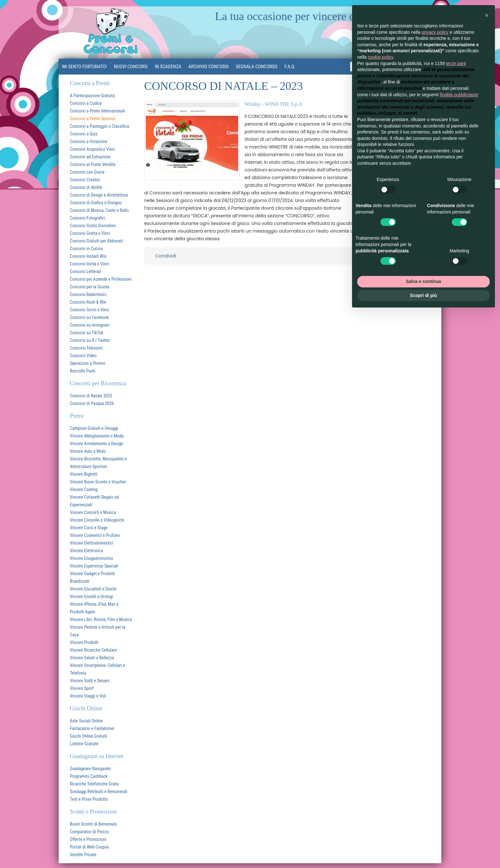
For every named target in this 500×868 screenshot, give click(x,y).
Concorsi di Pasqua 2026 (92, 403)
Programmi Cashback (89, 776)
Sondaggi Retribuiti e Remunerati (99, 792)
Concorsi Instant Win (88, 256)
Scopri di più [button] (424, 295)
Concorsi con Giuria (87, 172)
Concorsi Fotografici (88, 218)
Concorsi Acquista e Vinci (92, 149)
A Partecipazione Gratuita (92, 96)
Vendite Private (83, 855)
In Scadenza (168, 67)
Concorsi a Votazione (88, 141)
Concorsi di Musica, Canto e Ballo (99, 210)
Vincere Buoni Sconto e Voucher (98, 482)
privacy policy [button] (435, 32)
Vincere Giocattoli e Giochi (93, 589)
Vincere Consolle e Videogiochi (97, 520)
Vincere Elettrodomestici (91, 543)
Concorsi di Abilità (86, 187)
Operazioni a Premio (88, 363)
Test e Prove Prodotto (89, 799)
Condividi (166, 256)
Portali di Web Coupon (89, 847)
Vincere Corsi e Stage (89, 528)
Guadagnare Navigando (90, 769)
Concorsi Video (83, 356)
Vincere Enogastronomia (91, 558)
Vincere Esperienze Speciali (94, 566)
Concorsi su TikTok (87, 333)
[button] (487, 15)
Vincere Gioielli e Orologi (92, 597)
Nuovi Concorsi (131, 67)
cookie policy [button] (380, 57)
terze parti (456, 63)
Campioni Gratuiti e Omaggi (94, 428)
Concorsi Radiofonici (88, 294)
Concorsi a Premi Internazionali (97, 111)
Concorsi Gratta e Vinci (90, 233)
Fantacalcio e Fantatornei (92, 728)
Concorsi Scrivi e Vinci (89, 310)
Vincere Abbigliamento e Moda (97, 436)
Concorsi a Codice (86, 103)
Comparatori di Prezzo (89, 832)
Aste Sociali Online (86, 721)
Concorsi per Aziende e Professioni (101, 279)
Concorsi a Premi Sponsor (93, 119)
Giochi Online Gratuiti (88, 736)
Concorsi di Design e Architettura (99, 195)
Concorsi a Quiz (84, 134)
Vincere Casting (84, 489)
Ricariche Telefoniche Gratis (94, 784)
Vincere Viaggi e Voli (88, 696)
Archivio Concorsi (209, 67)
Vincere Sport (82, 688)
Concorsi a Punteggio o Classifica (99, 126)
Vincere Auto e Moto (88, 451)
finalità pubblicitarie (459, 95)
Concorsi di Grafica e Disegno (96, 203)
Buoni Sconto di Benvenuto (93, 824)
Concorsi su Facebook (89, 317)
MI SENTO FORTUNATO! (85, 67)
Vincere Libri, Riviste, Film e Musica (101, 619)
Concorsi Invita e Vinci (89, 264)
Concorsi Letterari (86, 271)
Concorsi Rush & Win (88, 302)
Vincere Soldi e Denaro (90, 681)
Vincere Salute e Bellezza (92, 658)
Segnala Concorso (257, 67)
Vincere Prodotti (84, 642)
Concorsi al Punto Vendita (93, 164)
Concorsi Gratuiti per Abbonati (96, 241)
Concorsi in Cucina (86, 249)
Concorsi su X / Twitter (90, 340)
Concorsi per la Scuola (90, 287)
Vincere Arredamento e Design (96, 444)
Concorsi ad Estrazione (90, 157)
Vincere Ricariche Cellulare (93, 650)
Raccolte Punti (83, 371)
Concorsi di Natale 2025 (91, 396)
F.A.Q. (290, 67)
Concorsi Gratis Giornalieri (93, 226)
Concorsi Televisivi (86, 348)
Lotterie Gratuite (84, 744)
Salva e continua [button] (423, 281)
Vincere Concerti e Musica (93, 512)
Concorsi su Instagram (90, 325)
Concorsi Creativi (85, 180)
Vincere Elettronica (86, 551)
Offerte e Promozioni (88, 839)
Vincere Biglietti (84, 474)
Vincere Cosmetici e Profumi (95, 535)
